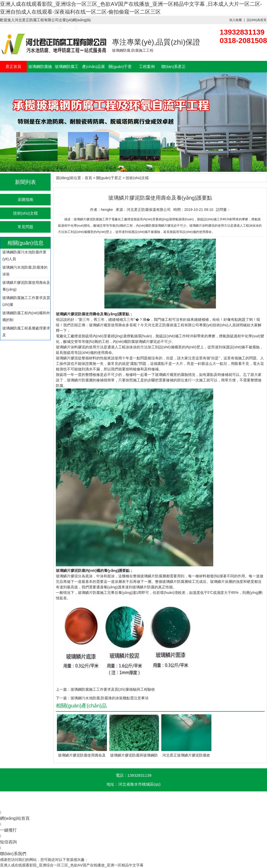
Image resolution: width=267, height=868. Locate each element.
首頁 (88, 178)
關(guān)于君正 (109, 178)
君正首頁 (13, 66)
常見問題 (25, 227)
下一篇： (63, 698)
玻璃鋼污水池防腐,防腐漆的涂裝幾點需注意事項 (110, 698)
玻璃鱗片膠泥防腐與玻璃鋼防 (134, 755)
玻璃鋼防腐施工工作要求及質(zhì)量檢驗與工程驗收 (113, 689)
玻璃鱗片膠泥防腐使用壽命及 (82, 755)
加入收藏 (236, 20)
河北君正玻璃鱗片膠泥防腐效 (186, 755)
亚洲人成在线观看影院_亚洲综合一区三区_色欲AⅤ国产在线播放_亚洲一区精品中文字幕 (72, 865)
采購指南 (25, 199)
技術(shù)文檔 (25, 213)
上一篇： (63, 689)
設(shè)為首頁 (257, 20)
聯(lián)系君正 (173, 66)
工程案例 (147, 66)
